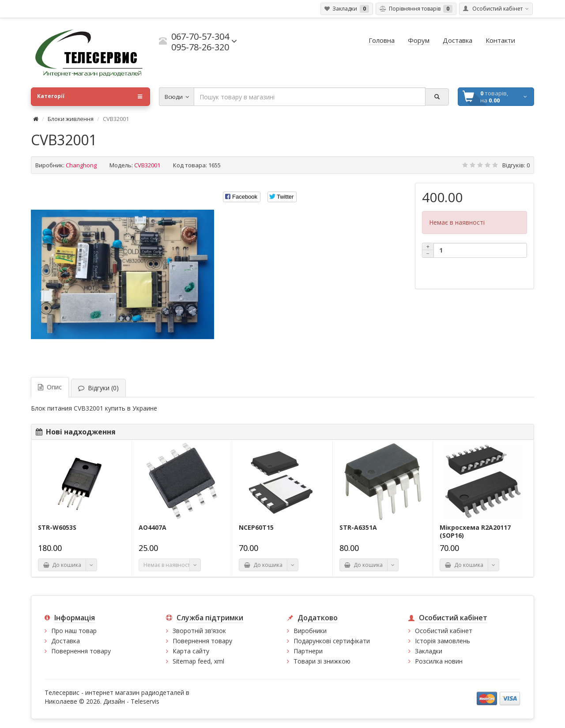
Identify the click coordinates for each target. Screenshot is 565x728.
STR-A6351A (358, 528)
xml (219, 661)
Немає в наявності (167, 565)
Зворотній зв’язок (199, 631)
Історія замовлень (443, 641)
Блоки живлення (71, 119)
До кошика (62, 565)
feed (204, 661)
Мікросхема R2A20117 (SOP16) (475, 532)
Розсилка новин (439, 661)
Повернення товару (81, 651)
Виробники (310, 631)
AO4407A (153, 528)
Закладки (429, 651)
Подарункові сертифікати (332, 641)
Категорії (90, 97)
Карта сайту (191, 651)
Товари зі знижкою (322, 661)
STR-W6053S (57, 528)
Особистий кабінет (444, 631)
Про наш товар (74, 631)
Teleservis (145, 701)
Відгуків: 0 (516, 165)
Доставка (66, 641)
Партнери (308, 651)
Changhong (81, 165)
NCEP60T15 (256, 528)
